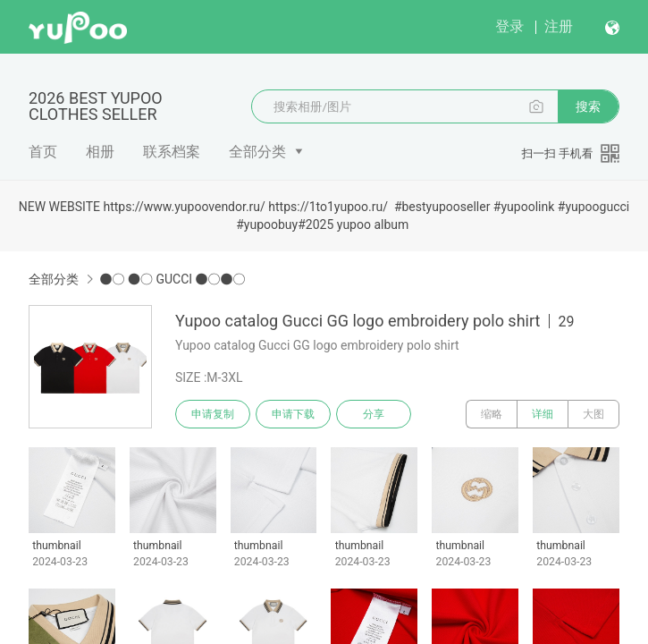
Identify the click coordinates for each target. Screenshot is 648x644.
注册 (559, 26)
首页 (43, 152)
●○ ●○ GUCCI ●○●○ (172, 279)
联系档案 (172, 152)
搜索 (588, 106)
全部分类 (257, 152)
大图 (593, 414)
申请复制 (213, 414)
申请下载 (293, 414)
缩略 (492, 414)
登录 (509, 26)
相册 (100, 152)
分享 (374, 414)
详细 (543, 414)
